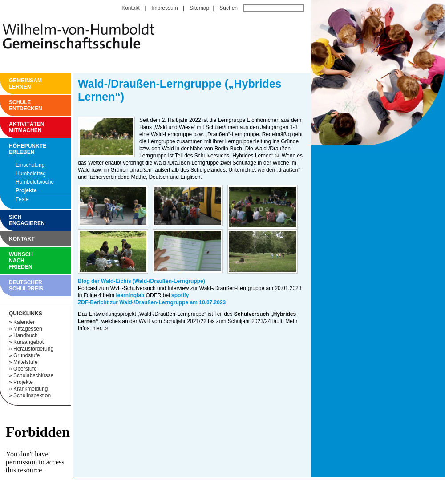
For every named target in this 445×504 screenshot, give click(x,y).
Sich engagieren (11, 220)
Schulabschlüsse (33, 375)
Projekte (26, 190)
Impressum (164, 8)
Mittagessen (28, 329)
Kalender (24, 322)
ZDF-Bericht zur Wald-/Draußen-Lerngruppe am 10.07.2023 (152, 302)
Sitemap (199, 8)
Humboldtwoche (35, 182)
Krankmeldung (30, 389)
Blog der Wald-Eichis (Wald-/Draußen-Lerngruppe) (142, 281)
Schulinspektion (32, 395)
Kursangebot (28, 342)
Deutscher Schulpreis (11, 286)
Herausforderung (33, 349)
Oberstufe (25, 369)
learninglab (130, 295)
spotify (180, 295)
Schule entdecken (11, 105)
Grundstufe (26, 355)
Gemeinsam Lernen (11, 84)
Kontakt (131, 8)
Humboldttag (31, 173)
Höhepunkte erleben (11, 149)
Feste (22, 199)
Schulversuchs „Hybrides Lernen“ (234, 156)
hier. (98, 328)
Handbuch (26, 335)
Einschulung (30, 165)
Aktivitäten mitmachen (11, 127)
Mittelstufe (26, 362)
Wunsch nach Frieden (11, 261)
